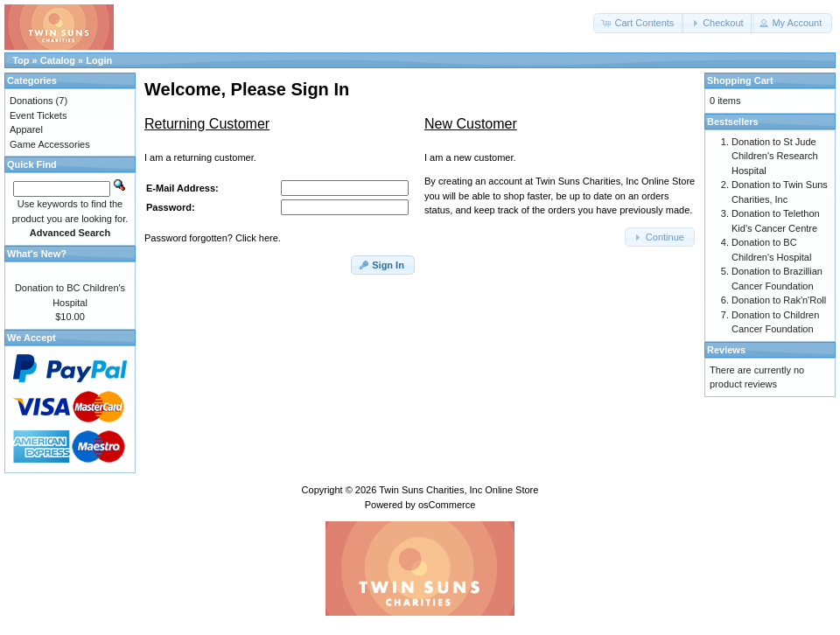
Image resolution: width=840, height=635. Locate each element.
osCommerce (447, 505)
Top (21, 60)
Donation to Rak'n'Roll (779, 300)
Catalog (58, 60)
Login (99, 60)
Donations (31, 101)
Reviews (726, 350)
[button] (639, 23)
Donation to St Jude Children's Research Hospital (775, 156)
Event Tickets (38, 115)
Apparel (26, 129)
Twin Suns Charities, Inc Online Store (458, 490)
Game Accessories (50, 144)
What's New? (37, 254)
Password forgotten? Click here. (213, 238)
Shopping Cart (740, 80)
